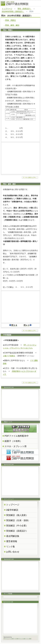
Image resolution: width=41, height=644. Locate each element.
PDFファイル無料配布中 (17, 436)
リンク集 (10, 547)
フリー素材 (29, 639)
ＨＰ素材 (17, 639)
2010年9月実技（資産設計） (13, 12)
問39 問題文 (10, 20)
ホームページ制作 (10, 639)
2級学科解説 (12, 510)
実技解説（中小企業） (17, 526)
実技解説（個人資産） (17, 515)
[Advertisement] (20, 158)
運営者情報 (12, 541)
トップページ (7, 9)
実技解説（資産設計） (17, 531)
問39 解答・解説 (12, 25)
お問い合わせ (13, 552)
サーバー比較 (22, 639)
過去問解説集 (13, 536)
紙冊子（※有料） (13, 441)
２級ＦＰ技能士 (9, 356)
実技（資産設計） (24, 9)
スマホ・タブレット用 (16, 446)
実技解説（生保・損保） (18, 520)
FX (4, 639)
